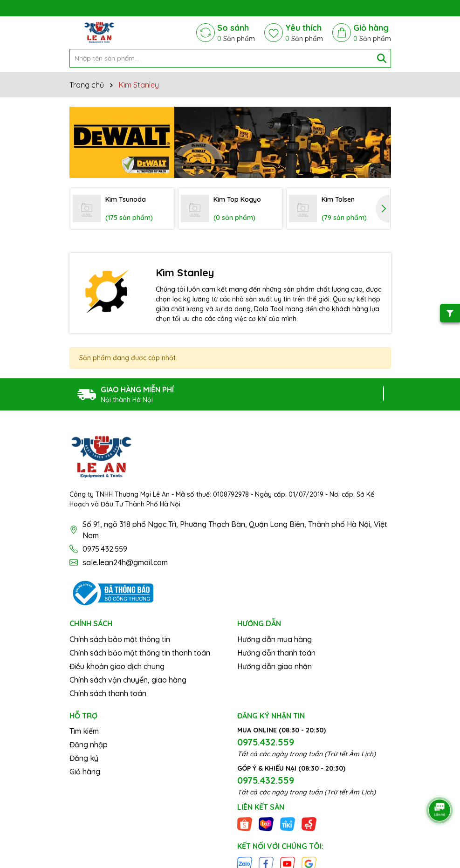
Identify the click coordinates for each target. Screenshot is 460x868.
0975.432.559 (105, 549)
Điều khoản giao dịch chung (117, 666)
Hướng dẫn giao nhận (275, 666)
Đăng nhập (89, 745)
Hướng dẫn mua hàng (275, 639)
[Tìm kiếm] (382, 58)
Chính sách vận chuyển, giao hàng (128, 680)
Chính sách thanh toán (108, 693)
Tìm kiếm (84, 731)
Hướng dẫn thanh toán (276, 653)
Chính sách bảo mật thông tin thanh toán (140, 653)
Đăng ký (84, 758)
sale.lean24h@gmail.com (125, 562)
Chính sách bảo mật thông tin (120, 639)
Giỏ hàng (85, 772)
